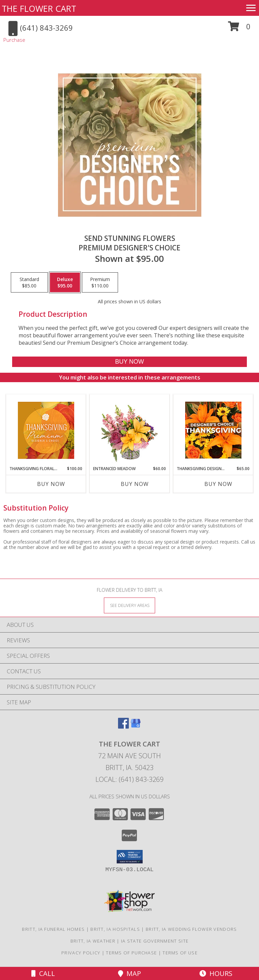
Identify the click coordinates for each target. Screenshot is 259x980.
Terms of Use (180, 953)
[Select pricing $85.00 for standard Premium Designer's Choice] (29, 282)
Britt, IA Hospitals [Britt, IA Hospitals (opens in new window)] (115, 929)
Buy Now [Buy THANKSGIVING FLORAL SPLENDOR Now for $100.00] (51, 484)
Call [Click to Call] (43, 973)
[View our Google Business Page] (136, 726)
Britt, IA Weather (93, 941)
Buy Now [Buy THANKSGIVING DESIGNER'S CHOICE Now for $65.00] (218, 484)
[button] (239, 29)
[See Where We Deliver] (129, 605)
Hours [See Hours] (216, 973)
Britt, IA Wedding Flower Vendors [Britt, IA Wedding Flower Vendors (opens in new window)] (191, 929)
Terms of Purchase (131, 953)
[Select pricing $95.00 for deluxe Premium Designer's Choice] (65, 282)
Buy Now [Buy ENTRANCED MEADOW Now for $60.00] (135, 484)
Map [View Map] (129, 973)
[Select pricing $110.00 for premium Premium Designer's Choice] (100, 282)
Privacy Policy (81, 953)
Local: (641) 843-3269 (129, 779)
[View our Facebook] (123, 726)
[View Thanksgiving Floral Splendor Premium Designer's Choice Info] (46, 430)
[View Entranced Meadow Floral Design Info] (129, 430)
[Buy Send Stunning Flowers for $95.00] (129, 362)
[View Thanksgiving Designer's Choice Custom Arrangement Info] (213, 430)
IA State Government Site (155, 941)
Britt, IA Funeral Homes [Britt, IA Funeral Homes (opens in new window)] (53, 929)
